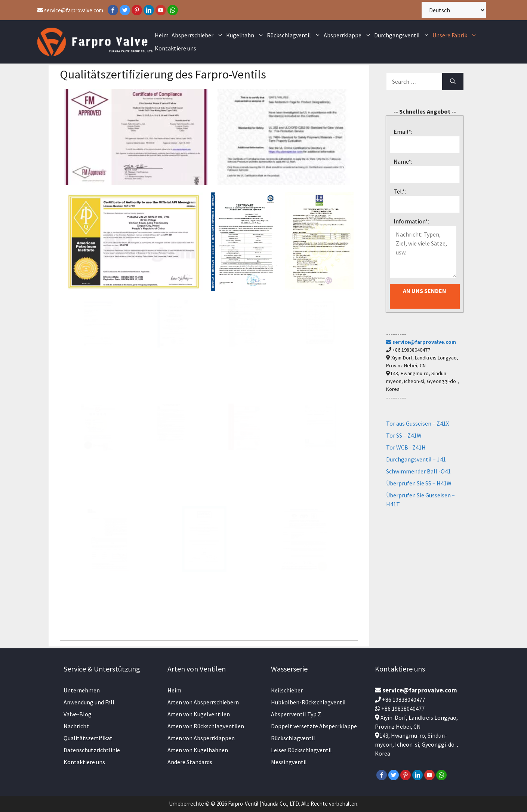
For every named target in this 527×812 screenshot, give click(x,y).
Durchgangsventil (403, 35)
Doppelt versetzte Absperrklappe (314, 726)
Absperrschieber (198, 35)
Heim (162, 35)
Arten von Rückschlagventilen (206, 726)
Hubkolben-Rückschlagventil (308, 702)
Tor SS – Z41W (404, 435)
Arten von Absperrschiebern (203, 702)
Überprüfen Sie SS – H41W (419, 483)
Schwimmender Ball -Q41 (418, 471)
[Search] (453, 81)
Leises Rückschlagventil (301, 750)
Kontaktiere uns (175, 48)
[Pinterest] (137, 10)
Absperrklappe (348, 35)
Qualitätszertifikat (88, 738)
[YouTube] (161, 10)
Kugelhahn (246, 35)
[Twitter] (125, 10)
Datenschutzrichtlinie (92, 750)
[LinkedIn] (149, 10)
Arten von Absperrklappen (201, 738)
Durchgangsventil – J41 (416, 459)
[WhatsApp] (173, 10)
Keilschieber (287, 690)
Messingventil (289, 762)
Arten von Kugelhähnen (198, 750)
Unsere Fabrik (455, 35)
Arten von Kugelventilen (199, 714)
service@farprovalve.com (70, 10)
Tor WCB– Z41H (406, 447)
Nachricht (76, 726)
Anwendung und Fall (89, 702)
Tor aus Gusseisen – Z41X (417, 423)
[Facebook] (113, 10)
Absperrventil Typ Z (296, 714)
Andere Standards (190, 762)
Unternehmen (82, 690)
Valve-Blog (78, 714)
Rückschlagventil (295, 35)
